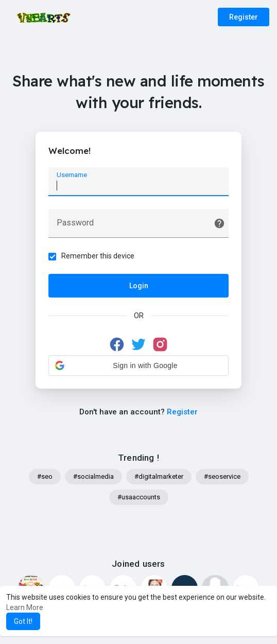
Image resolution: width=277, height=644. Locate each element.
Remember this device (98, 256)
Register (244, 17)
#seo (45, 476)
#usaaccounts (139, 497)
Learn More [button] (25, 607)
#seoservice (222, 476)
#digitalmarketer (159, 476)
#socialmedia (93, 476)
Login (139, 286)
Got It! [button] (23, 621)
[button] (138, 365)
